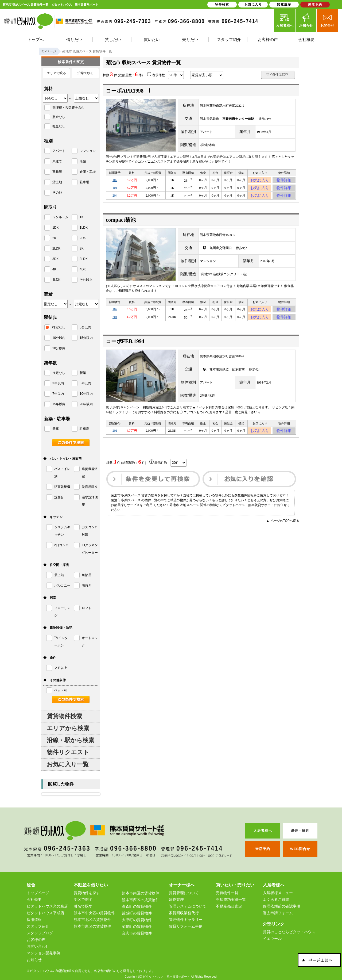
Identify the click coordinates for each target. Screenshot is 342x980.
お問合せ (327, 20)
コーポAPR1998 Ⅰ (128, 91)
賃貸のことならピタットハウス (289, 932)
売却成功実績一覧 (231, 899)
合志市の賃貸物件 (137, 933)
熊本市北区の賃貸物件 (92, 920)
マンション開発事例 (44, 953)
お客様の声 (36, 940)
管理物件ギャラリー (186, 920)
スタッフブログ (40, 933)
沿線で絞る (85, 73)
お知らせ (306, 20)
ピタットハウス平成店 (45, 913)
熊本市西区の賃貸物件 (141, 900)
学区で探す (83, 899)
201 (115, 324)
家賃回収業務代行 (184, 913)
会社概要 (34, 899)
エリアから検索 (68, 728)
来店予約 (315, 5)
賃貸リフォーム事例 (186, 926)
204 (115, 200)
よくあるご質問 (276, 899)
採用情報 (34, 920)
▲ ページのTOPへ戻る (283, 530)
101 (115, 190)
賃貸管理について (184, 893)
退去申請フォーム (278, 913)
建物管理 (176, 899)
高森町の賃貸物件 (137, 906)
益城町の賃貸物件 (137, 913)
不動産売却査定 (229, 906)
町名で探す (83, 906)
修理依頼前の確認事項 (282, 906)
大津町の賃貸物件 (137, 920)
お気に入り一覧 (68, 764)
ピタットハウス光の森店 (47, 906)
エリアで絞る (56, 73)
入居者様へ (285, 20)
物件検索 (222, 5)
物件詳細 (284, 181)
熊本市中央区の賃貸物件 (94, 913)
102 (115, 181)
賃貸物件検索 (64, 716)
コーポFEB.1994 (125, 349)
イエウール (272, 939)
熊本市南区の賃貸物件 (141, 893)
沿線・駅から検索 (71, 740)
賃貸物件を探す (87, 893)
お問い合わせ (38, 946)
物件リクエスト (68, 752)
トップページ (38, 893)
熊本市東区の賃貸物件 (92, 926)
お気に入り (260, 181)
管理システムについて (188, 906)
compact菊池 (121, 225)
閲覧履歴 (284, 5)
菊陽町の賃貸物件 (137, 927)
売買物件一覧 (227, 893)
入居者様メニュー (278, 893)
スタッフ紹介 (38, 926)
